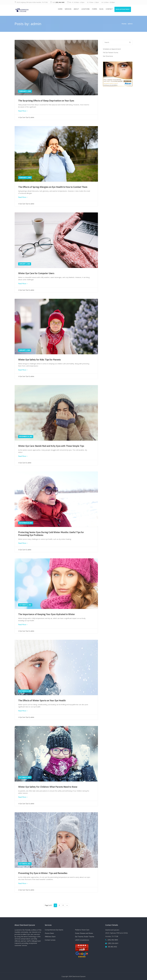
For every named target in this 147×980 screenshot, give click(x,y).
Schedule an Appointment (112, 49)
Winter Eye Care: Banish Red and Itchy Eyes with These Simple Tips (51, 446)
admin (32, 117)
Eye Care (22, 463)
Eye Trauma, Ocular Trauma (85, 937)
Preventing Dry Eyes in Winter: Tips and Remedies (43, 873)
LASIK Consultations (82, 940)
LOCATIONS (85, 9)
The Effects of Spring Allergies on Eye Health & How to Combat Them (53, 187)
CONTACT (109, 9)
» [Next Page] (67, 905)
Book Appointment (122, 9)
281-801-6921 (112, 947)
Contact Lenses (50, 940)
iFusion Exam (49, 933)
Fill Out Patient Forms (111, 53)
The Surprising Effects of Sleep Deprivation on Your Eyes (46, 101)
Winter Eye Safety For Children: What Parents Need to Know (48, 787)
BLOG (101, 9)
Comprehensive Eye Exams (54, 930)
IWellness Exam (50, 937)
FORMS (94, 9)
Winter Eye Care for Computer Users (36, 273)
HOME (59, 9)
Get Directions (108, 56)
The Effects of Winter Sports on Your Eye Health (42, 700)
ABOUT (76, 9)
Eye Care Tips (24, 117)
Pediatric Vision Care (82, 930)
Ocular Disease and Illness (84, 933)
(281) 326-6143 (113, 943)
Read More (23, 111)
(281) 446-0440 (60, 2)
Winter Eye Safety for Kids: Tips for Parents (39, 360)
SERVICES (67, 9)
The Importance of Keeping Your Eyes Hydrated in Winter (47, 614)
